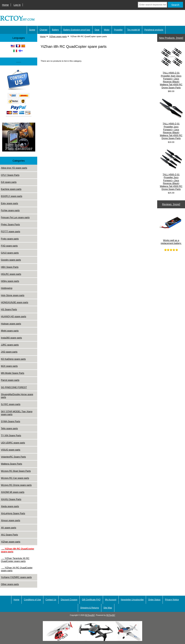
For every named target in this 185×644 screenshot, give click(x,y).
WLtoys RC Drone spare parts (16, 485)
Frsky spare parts (10, 239)
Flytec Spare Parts (10, 224)
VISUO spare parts (11, 450)
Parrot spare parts (10, 380)
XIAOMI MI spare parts (13, 492)
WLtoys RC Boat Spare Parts (16, 471)
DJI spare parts (9, 182)
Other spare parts (10, 584)
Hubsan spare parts (11, 324)
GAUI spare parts (10, 253)
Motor (107, 30)
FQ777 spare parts (10, 231)
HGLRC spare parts (11, 274)
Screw (32, 30)
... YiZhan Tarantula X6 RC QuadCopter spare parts (15, 560)
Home (5, 5)
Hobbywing (7, 288)
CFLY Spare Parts (10, 175)
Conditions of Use (32, 600)
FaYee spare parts (10, 210)
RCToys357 (90, 615)
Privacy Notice (172, 600)
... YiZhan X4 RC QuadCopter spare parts (17, 569)
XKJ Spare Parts (9, 535)
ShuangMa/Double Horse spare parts (17, 396)
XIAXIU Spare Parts (11, 499)
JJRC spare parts (10, 345)
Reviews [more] (171, 204)
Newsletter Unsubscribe (132, 600)
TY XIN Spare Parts (11, 435)
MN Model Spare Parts (13, 373)
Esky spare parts (9, 203)
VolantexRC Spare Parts (13, 457)
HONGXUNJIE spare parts (15, 302)
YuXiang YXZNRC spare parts (16, 577)
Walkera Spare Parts (11, 464)
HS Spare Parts (9, 309)
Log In (17, 5)
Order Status (154, 600)
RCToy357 (111, 615)
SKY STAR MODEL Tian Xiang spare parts (17, 413)
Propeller (118, 30)
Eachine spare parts (11, 189)
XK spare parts (8, 528)
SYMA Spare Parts (10, 421)
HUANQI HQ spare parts (14, 316)
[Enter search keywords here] (152, 5)
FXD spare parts (9, 246)
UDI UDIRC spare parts (13, 443)
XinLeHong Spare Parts (13, 513)
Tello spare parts (9, 428)
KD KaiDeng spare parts (13, 359)
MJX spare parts (9, 366)
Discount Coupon (69, 600)
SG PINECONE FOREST (14, 387)
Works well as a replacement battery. (171, 228)
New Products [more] (171, 38)
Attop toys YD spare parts (14, 168)
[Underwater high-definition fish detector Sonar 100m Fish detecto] (19, 137)
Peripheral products (154, 30)
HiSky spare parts (10, 281)
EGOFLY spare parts (12, 196)
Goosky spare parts (11, 260)
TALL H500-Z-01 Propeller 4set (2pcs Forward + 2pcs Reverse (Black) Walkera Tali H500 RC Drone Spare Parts (171, 68)
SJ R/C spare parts (11, 404)
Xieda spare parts (10, 506)
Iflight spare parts (10, 331)
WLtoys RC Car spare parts (15, 478)
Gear (97, 30)
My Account (111, 600)
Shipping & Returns (90, 608)
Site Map (108, 608)
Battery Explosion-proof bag (77, 30)
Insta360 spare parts (11, 338)
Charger (43, 30)
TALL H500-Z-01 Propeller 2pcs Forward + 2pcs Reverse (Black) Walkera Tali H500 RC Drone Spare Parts (171, 170)
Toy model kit (134, 30)
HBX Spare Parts (10, 267)
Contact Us (51, 600)
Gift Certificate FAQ (91, 600)
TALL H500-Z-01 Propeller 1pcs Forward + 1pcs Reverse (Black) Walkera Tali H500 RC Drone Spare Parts (171, 119)
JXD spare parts (9, 352)
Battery (55, 30)
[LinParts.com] (92, 640)
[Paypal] (19, 93)
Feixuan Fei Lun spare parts (15, 217)
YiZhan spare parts (58, 36)
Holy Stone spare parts (13, 295)
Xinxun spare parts (10, 520)
